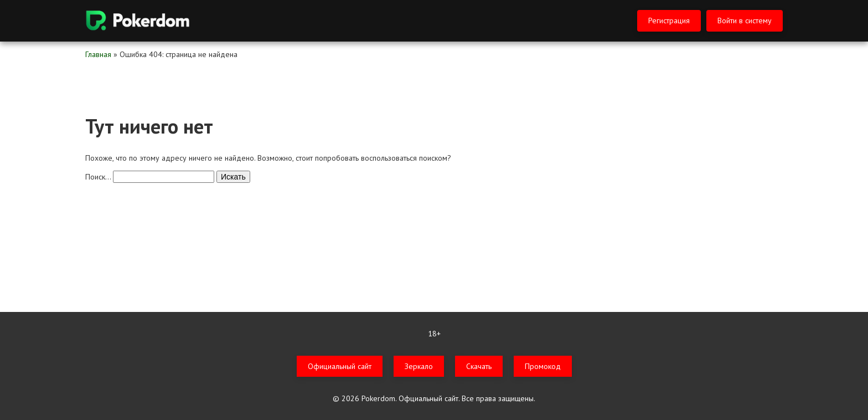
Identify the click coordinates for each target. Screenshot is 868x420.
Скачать (479, 366)
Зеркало (419, 366)
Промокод (543, 366)
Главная (98, 54)
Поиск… (98, 177)
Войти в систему (745, 21)
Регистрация (669, 21)
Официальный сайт (340, 366)
